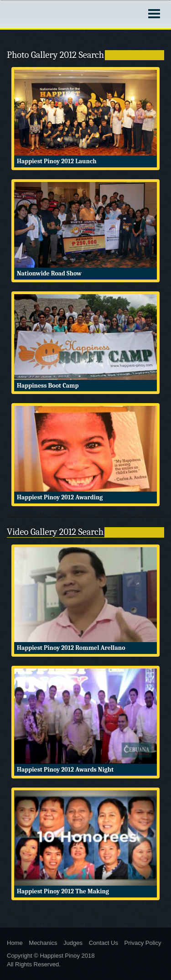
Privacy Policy (143, 943)
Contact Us (104, 943)
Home (15, 943)
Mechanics (43, 943)
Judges (73, 943)
